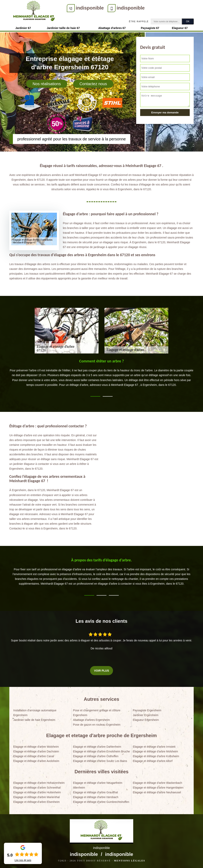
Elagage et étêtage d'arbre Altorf (153, 761)
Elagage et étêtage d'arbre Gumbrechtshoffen (101, 802)
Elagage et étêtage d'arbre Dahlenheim (97, 747)
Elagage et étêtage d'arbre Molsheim (155, 751)
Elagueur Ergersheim (146, 720)
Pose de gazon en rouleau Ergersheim (97, 725)
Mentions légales (130, 861)
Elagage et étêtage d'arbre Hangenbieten (158, 788)
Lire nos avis (23, 860)
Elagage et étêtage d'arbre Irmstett (154, 747)
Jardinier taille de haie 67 (63, 28)
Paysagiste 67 (150, 28)
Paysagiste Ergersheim (147, 710)
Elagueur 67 (180, 28)
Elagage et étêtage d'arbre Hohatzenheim (39, 783)
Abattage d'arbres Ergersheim (91, 720)
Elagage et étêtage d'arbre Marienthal (36, 797)
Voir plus (101, 671)
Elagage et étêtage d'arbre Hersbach (96, 797)
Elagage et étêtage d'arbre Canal (34, 756)
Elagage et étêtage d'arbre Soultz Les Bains (100, 761)
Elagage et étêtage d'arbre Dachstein (36, 751)
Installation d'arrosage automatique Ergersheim (35, 713)
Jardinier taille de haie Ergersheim (34, 720)
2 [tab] (108, 396)
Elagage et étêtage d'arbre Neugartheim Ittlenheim (98, 785)
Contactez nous (93, 84)
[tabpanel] (101, 375)
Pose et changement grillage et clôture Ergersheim (97, 713)
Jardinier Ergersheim (146, 715)
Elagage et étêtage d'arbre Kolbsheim (156, 756)
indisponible (90, 8)
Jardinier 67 (23, 28)
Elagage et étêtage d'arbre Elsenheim (36, 802)
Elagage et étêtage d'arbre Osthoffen (96, 756)
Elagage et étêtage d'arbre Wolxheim (36, 747)
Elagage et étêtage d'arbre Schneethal (37, 788)
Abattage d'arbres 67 (112, 28)
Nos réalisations (47, 84)
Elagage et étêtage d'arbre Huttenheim (37, 792)
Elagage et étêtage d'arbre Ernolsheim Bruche (101, 751)
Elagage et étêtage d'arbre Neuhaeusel (157, 792)
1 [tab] (95, 396)
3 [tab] (114, 595)
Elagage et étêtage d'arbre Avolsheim (36, 761)
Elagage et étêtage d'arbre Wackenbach (158, 783)
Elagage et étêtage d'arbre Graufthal (95, 792)
